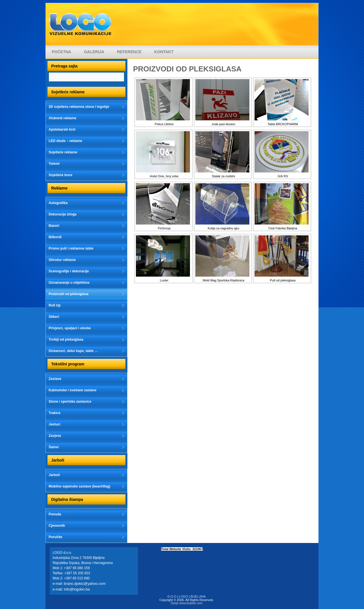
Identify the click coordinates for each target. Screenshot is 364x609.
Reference (129, 52)
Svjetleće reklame (63, 152)
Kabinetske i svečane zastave (73, 390)
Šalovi (54, 447)
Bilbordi (55, 237)
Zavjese (55, 436)
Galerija (94, 52)
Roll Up (55, 305)
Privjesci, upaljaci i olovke (70, 328)
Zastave (55, 379)
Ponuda (55, 514)
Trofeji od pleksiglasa (66, 340)
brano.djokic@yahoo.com (85, 584)
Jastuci (54, 424)
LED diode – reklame (65, 141)
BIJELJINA (198, 596)
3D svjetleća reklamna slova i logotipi (79, 107)
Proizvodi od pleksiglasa (69, 294)
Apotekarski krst (62, 129)
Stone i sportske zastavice (70, 402)
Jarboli (54, 475)
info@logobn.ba (77, 589)
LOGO (183, 596)
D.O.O (172, 596)
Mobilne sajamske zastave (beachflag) (79, 486)
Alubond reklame (62, 118)
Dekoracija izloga (63, 214)
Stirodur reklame (62, 260)
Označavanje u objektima (69, 283)
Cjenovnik (57, 526)
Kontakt (164, 52)
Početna (61, 52)
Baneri (54, 226)
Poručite (55, 537)
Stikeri (54, 317)
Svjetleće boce (60, 175)
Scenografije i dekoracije (69, 271)
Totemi (54, 164)
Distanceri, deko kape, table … (73, 351)
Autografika (58, 203)
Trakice (54, 413)
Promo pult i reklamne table (71, 248)
